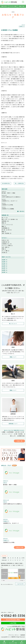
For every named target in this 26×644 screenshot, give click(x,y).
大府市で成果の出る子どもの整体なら (11, 197)
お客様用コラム (22, 26)
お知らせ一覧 (19, 547)
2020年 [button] (4, 270)
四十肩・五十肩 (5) (7, 230)
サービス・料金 (13, 6)
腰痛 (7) (4, 226)
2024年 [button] (4, 262)
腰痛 (4, 432)
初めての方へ (4, 6)
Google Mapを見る (20, 584)
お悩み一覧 (22, 6)
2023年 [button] (4, 264)
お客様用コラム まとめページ (9, 201)
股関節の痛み (21, 436)
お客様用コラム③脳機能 (8, 209)
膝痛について (13, 390)
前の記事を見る (6, 183)
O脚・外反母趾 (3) (6, 233)
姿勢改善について (13, 424)
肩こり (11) (5, 218)
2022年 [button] (4, 266)
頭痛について (13, 357)
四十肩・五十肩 (19, 432)
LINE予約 (13, 623)
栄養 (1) (4, 249)
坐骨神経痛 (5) (6, 228)
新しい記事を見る (19, 183)
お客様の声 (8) (6, 242)
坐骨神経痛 (10, 432)
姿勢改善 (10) (5, 221)
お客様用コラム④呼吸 (7, 205)
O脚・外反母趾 (18, 434)
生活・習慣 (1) (6, 247)
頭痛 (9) (4, 223)
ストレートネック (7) (7, 225)
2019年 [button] (4, 272)
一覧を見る (21, 211)
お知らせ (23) (5, 240)
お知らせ (5, 483)
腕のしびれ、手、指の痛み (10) (10, 219)
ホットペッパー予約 (13, 620)
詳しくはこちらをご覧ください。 (7, 584)
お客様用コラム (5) (7, 244)
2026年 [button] (4, 260)
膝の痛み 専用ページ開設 (8, 193)
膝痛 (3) (4, 232)
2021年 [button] (4, 268)
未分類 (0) (4, 252)
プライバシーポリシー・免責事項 (17, 635)
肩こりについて (13, 324)
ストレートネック (7, 434)
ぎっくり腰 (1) (5, 251)
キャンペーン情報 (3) (7, 245)
